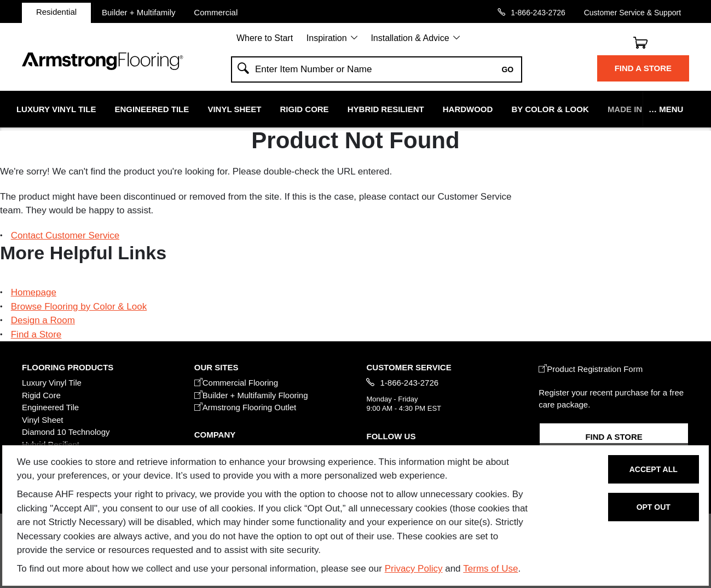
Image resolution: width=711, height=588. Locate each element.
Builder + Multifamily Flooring (251, 395)
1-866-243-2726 (538, 12)
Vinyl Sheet (234, 109)
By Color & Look (550, 109)
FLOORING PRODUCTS (68, 367)
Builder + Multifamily (139, 12)
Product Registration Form (591, 369)
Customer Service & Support (632, 12)
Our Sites (216, 367)
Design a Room (43, 320)
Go (507, 69)
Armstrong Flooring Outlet (245, 407)
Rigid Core (305, 109)
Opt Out (654, 507)
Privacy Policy (414, 569)
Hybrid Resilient (386, 109)
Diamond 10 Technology (66, 432)
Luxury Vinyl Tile (56, 109)
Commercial (216, 12)
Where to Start (265, 38)
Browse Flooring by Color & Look (79, 307)
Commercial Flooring (236, 383)
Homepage (34, 292)
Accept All (654, 469)
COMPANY (215, 435)
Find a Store (643, 68)
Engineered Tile (152, 109)
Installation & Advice (410, 38)
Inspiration (327, 38)
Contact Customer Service (65, 235)
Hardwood (468, 109)
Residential (56, 12)
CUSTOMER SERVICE (409, 367)
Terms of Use (490, 569)
